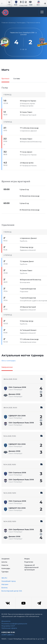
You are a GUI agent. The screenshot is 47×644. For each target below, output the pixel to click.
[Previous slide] (5, 3)
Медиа (27, 559)
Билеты (5, 588)
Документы (6, 621)
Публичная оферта (9, 628)
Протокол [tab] (5, 79)
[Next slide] (42, 3)
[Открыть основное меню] (42, 12)
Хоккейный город (9, 581)
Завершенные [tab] (7, 367)
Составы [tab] (17, 79)
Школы (4, 562)
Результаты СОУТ (8, 626)
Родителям (29, 562)
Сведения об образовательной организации (31, 567)
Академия (5, 559)
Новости (5, 565)
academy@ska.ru (8, 635)
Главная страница (9, 23)
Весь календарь (9, 361)
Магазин (5, 584)
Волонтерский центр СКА (12, 591)
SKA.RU (4, 578)
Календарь (21, 23)
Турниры (5, 572)
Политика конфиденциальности (14, 624)
